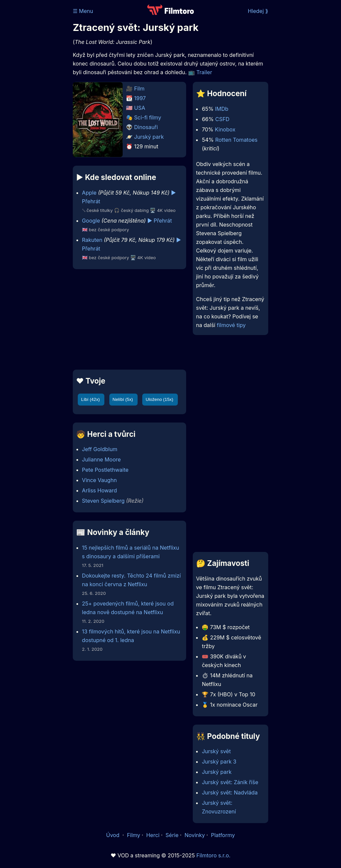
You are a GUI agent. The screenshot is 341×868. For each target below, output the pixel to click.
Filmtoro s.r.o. (214, 855)
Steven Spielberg (103, 501)
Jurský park (149, 137)
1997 (140, 98)
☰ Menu (83, 11)
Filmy (134, 835)
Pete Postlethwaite (105, 470)
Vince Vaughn (100, 480)
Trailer (204, 72)
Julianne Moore (102, 459)
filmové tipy (231, 325)
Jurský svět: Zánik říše (230, 782)
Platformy (223, 835)
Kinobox (225, 129)
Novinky (195, 835)
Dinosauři (146, 127)
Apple (89, 193)
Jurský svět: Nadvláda (230, 792)
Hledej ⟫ (258, 11)
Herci (153, 835)
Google (91, 221)
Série (172, 835)
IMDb (222, 109)
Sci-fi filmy (148, 117)
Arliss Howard (100, 490)
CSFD (222, 119)
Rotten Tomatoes (236, 140)
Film (139, 88)
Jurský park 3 (219, 762)
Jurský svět (216, 751)
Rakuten (92, 240)
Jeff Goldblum (100, 449)
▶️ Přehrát (160, 221)
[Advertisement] (127, 319)
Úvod (113, 835)
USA (140, 108)
